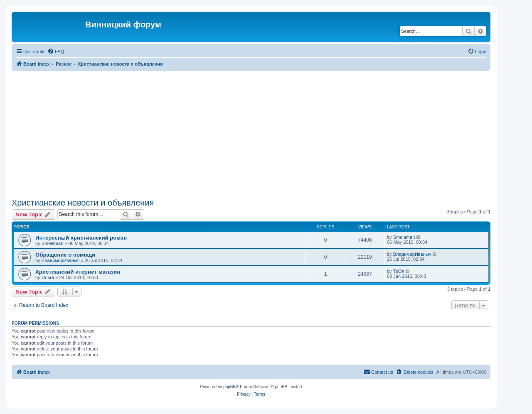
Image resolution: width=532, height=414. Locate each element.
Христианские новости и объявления (83, 203)
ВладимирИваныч (61, 260)
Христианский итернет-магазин (78, 272)
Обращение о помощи (65, 255)
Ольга (48, 277)
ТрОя (399, 271)
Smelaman (53, 243)
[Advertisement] (251, 133)
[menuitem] (56, 51)
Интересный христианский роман (81, 238)
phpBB (229, 387)
